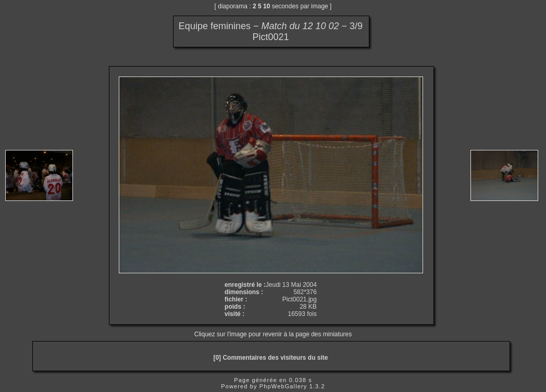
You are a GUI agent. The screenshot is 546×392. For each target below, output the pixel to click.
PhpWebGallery (283, 386)
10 (266, 6)
